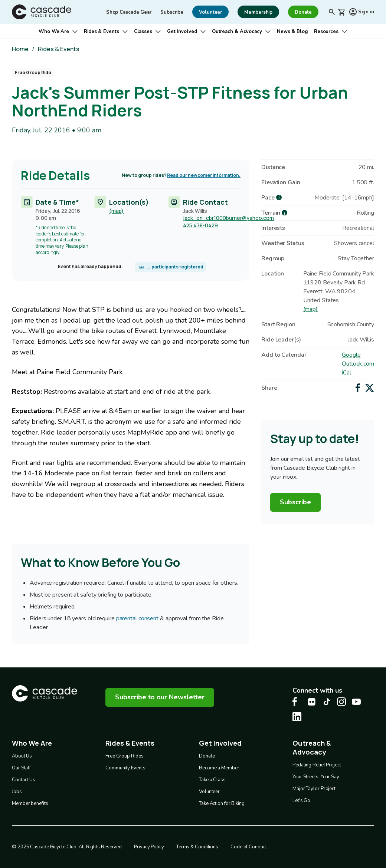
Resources (326, 32)
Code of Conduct (249, 846)
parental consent (137, 618)
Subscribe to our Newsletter (160, 697)
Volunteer (209, 791)
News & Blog (292, 32)
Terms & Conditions (197, 846)
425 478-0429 (200, 225)
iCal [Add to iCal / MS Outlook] (346, 373)
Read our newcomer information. (204, 175)
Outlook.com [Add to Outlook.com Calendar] (358, 364)
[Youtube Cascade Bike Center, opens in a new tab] (356, 702)
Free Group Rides (124, 756)
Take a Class (212, 779)
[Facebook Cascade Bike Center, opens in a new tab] (297, 702)
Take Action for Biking (222, 803)
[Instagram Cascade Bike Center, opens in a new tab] (341, 702)
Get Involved (182, 32)
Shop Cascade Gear (129, 12)
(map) (116, 211)
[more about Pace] (279, 197)
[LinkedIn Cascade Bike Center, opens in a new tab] (297, 717)
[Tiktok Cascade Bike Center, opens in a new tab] (327, 702)
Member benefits (30, 803)
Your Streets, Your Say (316, 775)
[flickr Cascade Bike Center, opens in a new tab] (312, 702)
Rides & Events (102, 32)
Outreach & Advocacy (237, 32)
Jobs (17, 791)
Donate (207, 756)
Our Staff (21, 768)
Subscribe (172, 12)
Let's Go (301, 799)
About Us (22, 756)
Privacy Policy (149, 846)
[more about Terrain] (284, 213)
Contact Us (24, 779)
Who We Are (54, 32)
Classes (143, 32)
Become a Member (219, 768)
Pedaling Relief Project (317, 763)
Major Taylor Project (314, 787)
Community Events (125, 768)
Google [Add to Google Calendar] (351, 355)
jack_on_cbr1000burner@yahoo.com (228, 218)
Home (20, 49)
